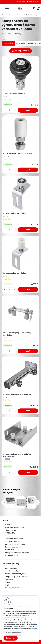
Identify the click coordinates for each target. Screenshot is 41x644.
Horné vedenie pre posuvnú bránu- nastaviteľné (17, 455)
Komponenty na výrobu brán (19, 15)
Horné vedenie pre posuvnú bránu (17, 394)
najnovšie (32, 43)
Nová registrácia (34, 2)
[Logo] (21, 8)
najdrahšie (21, 43)
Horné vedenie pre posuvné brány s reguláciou (18, 334)
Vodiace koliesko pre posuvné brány (18, 154)
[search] (34, 8)
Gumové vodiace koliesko (14, 94)
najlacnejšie (8, 43)
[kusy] (9, 110)
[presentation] (4, 502)
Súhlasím (11, 638)
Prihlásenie (22, 2)
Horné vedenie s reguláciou (14, 213)
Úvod (3, 15)
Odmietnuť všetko (14, 633)
